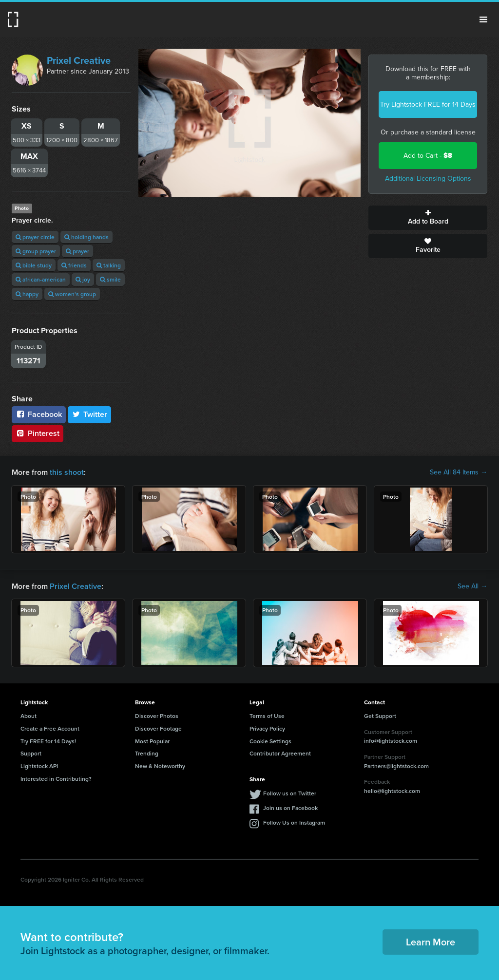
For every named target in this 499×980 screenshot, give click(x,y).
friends (74, 265)
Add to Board (428, 218)
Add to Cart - (428, 156)
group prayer (36, 251)
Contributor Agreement (280, 753)
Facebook (39, 414)
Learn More (431, 942)
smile (110, 279)
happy (27, 294)
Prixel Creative (79, 60)
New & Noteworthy (160, 766)
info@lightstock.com (391, 741)
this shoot (67, 472)
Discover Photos (157, 716)
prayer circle (35, 237)
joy (83, 279)
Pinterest (38, 433)
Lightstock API (39, 766)
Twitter (90, 414)
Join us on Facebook (290, 808)
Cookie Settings (270, 741)
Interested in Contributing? (56, 779)
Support (31, 753)
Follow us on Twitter (290, 793)
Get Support (380, 716)
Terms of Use (267, 716)
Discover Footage (158, 728)
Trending (147, 753)
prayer (77, 251)
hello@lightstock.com (392, 791)
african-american (41, 279)
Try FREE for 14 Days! (48, 741)
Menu (483, 19)
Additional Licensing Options (428, 179)
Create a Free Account (50, 728)
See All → (472, 586)
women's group (72, 294)
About (29, 716)
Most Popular (152, 741)
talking (109, 265)
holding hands (86, 237)
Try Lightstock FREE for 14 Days (428, 104)
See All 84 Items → (459, 472)
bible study (34, 265)
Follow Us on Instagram (294, 822)
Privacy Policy (267, 728)
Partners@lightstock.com (396, 766)
